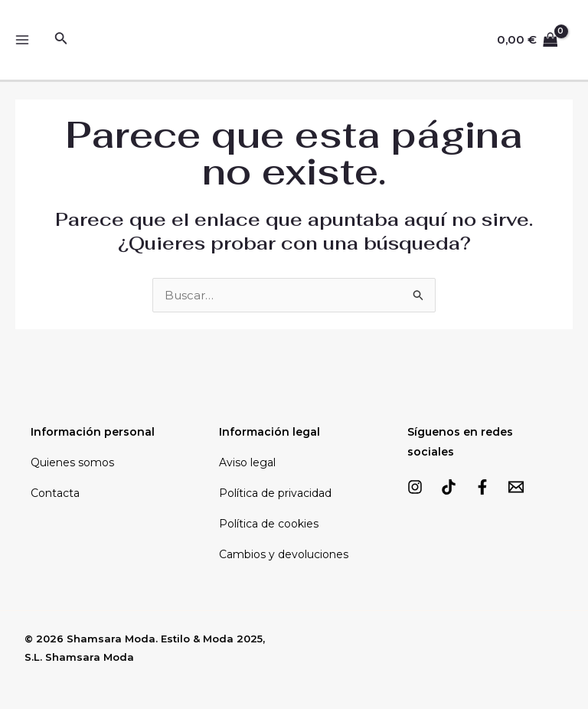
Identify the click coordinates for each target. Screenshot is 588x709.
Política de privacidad (275, 493)
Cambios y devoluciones (284, 554)
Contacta (55, 493)
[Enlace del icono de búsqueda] (61, 40)
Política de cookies (269, 524)
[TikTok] (449, 487)
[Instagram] (415, 487)
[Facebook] (482, 487)
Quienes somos (72, 462)
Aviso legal (247, 462)
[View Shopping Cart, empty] (528, 40)
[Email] (516, 487)
